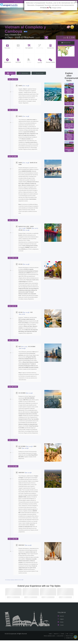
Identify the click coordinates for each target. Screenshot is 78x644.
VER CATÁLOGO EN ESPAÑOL (16, 2)
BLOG (72, 637)
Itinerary (10, 73)
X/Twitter (61, 626)
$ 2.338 (69, 38)
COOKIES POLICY (69, 642)
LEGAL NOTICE (60, 640)
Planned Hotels (23, 73)
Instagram (61, 623)
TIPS (68, 637)
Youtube (61, 629)
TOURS (63, 637)
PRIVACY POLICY (69, 640)
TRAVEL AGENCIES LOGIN (48, 640)
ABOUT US (57, 637)
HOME (51, 637)
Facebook (61, 620)
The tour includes (38, 73)
